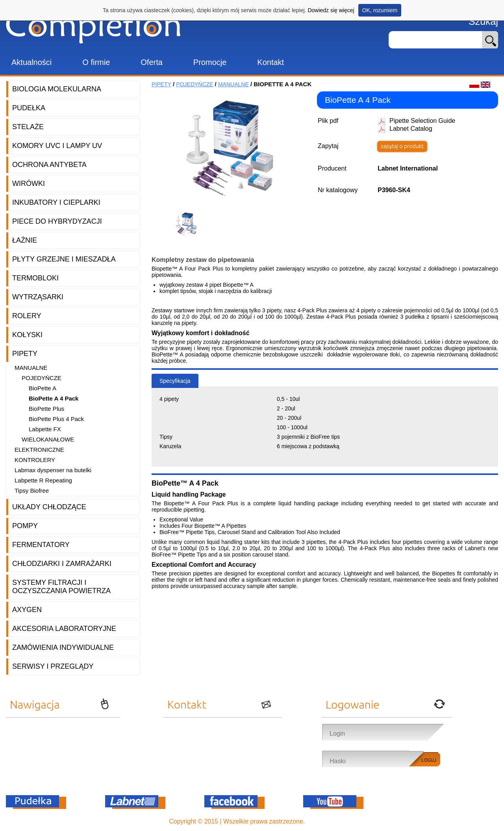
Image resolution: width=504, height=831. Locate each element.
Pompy (25, 526)
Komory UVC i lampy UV (57, 146)
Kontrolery (35, 460)
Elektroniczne (39, 450)
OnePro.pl (321, 821)
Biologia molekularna (57, 89)
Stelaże (28, 127)
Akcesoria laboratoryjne (64, 629)
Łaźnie (25, 240)
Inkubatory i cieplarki (56, 202)
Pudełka (29, 108)
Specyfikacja (175, 381)
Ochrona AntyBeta (49, 165)
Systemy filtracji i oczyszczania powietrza (61, 587)
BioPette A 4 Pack (54, 398)
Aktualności (31, 62)
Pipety (25, 354)
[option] (189, 224)
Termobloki (35, 278)
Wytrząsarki (38, 297)
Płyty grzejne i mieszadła (64, 259)
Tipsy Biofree (32, 491)
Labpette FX (45, 429)
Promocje (210, 62)
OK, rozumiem (380, 10)
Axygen (27, 610)
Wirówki (29, 184)
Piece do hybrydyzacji (57, 221)
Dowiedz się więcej (331, 10)
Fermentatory (41, 545)
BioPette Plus (46, 409)
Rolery (27, 316)
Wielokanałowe (48, 439)
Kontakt (271, 62)
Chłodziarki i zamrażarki (62, 564)
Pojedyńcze (42, 378)
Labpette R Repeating (43, 480)
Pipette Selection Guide (422, 121)
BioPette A (43, 388)
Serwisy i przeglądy (53, 666)
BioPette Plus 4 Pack (56, 419)
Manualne (31, 368)
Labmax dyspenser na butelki (53, 470)
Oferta (152, 62)
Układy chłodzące (49, 507)
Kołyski (27, 335)
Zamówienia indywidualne (63, 647)
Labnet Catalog (411, 129)
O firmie (96, 62)
